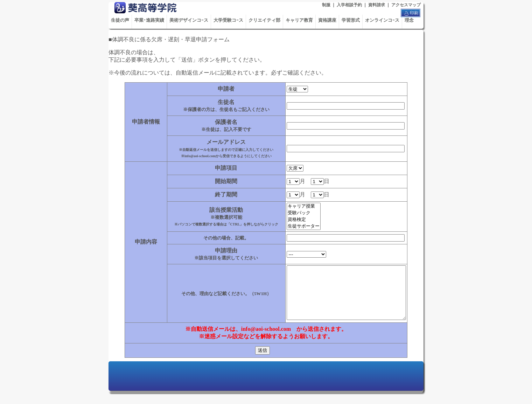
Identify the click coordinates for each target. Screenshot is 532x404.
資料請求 (377, 5)
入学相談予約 (349, 5)
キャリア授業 (297, 206)
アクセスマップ (406, 5)
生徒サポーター (297, 226)
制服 (326, 5)
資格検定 (297, 220)
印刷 (411, 13)
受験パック (297, 213)
